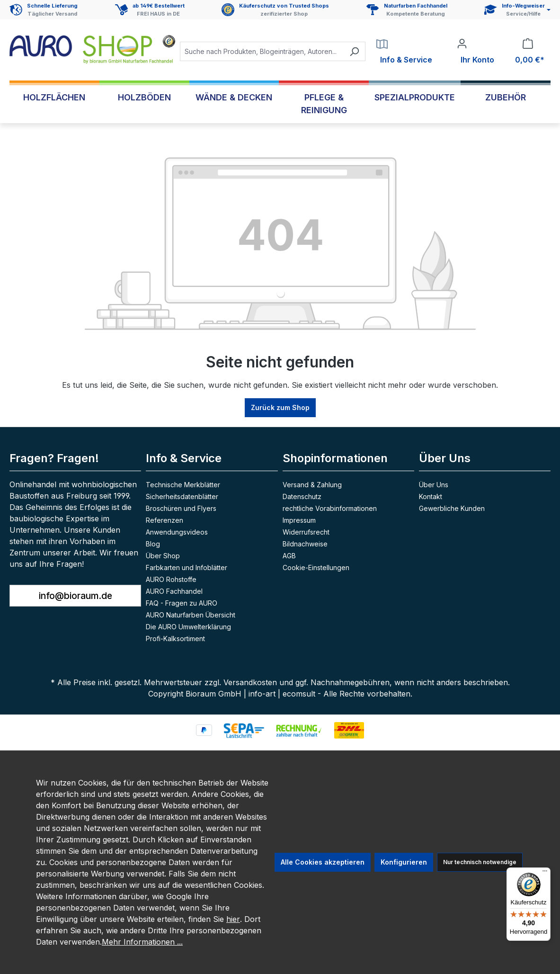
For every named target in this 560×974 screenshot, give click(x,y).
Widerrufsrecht (306, 532)
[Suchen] (354, 51)
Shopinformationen (335, 458)
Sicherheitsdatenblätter (182, 496)
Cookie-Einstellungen (316, 567)
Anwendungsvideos (177, 532)
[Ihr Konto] (476, 52)
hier (233, 919)
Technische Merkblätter (183, 485)
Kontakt (431, 496)
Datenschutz (302, 496)
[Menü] (545, 873)
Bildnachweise (305, 544)
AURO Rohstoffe (171, 579)
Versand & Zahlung (312, 485)
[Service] (404, 52)
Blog (153, 544)
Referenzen (164, 520)
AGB (289, 556)
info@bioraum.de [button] (76, 596)
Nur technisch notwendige (480, 862)
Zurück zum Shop (280, 407)
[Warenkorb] (528, 52)
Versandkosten (250, 682)
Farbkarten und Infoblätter (187, 567)
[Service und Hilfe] (517, 10)
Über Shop (163, 556)
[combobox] (262, 51)
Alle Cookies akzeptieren (323, 862)
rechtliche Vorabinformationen (330, 508)
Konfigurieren (404, 862)
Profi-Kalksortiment (175, 639)
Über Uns (445, 458)
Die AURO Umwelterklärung (188, 627)
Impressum (299, 520)
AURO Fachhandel (174, 591)
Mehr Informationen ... (142, 942)
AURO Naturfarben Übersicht (191, 615)
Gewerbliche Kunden (452, 508)
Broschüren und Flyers (181, 508)
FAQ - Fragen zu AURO (182, 603)
